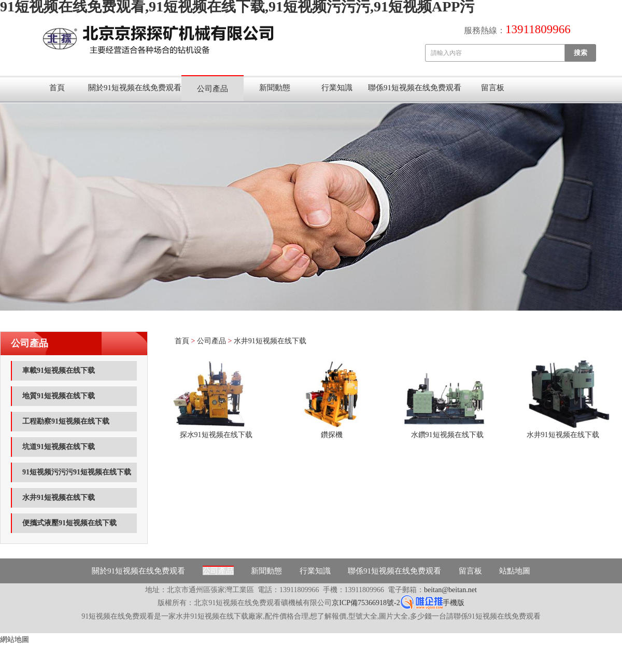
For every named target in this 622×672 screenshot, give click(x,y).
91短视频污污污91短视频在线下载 (77, 472)
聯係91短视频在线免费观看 (415, 88)
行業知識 (337, 88)
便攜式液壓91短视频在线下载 (69, 523)
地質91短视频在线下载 (59, 396)
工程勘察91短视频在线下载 (66, 421)
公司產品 (213, 89)
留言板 (493, 88)
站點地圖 (515, 571)
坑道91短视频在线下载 (59, 447)
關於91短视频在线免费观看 (135, 88)
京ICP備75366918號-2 (366, 603)
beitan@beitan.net (450, 590)
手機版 (454, 603)
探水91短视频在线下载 (216, 435)
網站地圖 (15, 640)
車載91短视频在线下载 (59, 370)
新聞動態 (275, 88)
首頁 (57, 88)
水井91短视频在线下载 (59, 498)
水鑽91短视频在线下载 (447, 435)
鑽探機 (332, 435)
